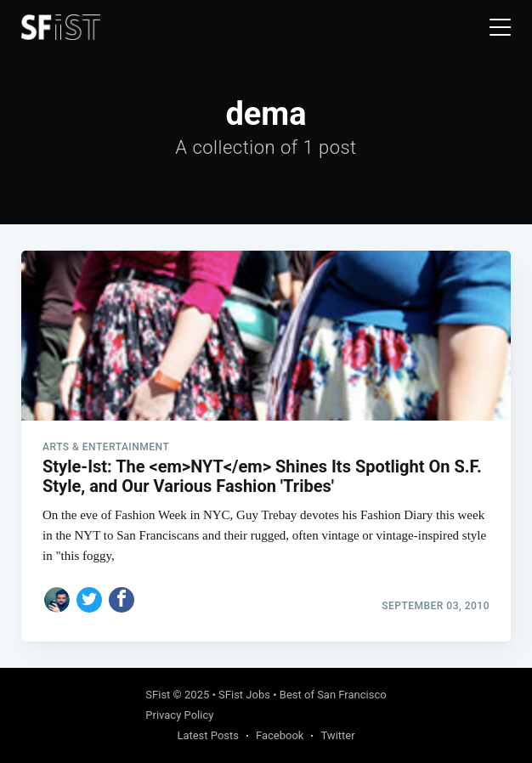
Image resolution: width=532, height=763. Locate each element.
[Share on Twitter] (89, 600)
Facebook (280, 735)
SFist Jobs (244, 695)
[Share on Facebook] (122, 600)
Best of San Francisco (333, 695)
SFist (158, 695)
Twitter (337, 735)
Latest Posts (208, 735)
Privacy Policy (179, 715)
